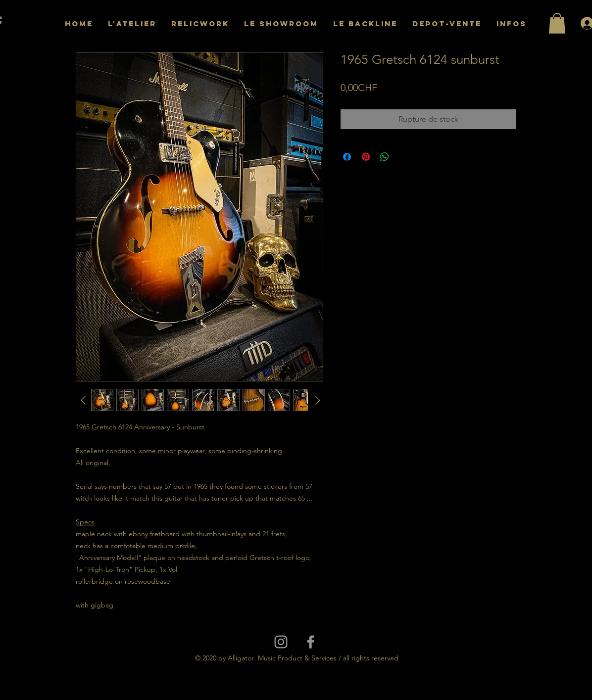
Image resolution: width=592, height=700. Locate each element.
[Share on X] (403, 157)
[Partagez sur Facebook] (347, 157)
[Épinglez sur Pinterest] (366, 157)
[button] (557, 23)
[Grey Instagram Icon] (281, 642)
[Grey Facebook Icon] (311, 642)
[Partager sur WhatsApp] (385, 157)
